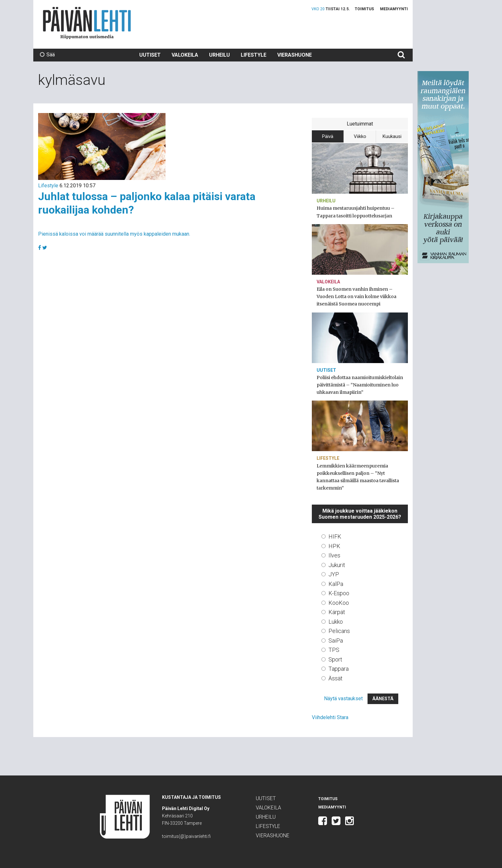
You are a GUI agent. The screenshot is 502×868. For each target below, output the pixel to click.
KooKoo (339, 603)
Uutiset (150, 55)
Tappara (339, 669)
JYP (334, 574)
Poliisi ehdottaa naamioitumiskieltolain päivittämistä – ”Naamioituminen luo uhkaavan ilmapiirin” (360, 385)
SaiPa (336, 641)
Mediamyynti (394, 9)
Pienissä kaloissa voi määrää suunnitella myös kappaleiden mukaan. (114, 234)
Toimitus (364, 9)
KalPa (336, 584)
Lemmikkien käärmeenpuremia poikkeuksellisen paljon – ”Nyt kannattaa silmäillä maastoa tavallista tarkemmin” (358, 477)
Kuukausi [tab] (392, 136)
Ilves (334, 555)
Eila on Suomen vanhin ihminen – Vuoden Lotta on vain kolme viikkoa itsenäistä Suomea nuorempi (356, 296)
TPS (334, 650)
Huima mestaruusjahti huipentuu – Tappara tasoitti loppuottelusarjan (356, 212)
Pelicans (339, 631)
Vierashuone (295, 55)
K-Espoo (339, 593)
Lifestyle (254, 55)
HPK (334, 546)
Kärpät (337, 612)
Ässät (336, 678)
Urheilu (219, 55)
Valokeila (185, 55)
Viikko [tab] (360, 136)
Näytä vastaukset (343, 698)
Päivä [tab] (328, 136)
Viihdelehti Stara (330, 717)
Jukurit (337, 565)
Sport (335, 659)
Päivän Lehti (87, 23)
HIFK (335, 536)
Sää (47, 55)
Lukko (336, 622)
